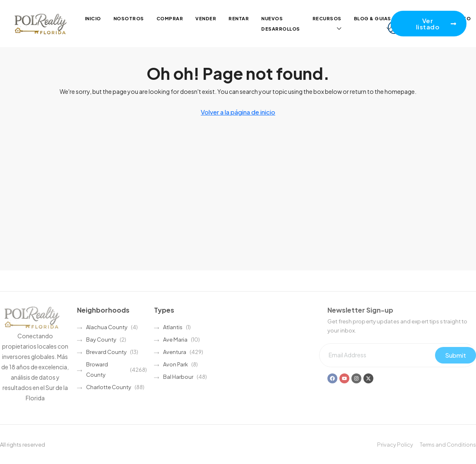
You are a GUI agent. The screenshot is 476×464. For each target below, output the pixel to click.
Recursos (327, 18)
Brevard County (106, 352)
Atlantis (173, 327)
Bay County (101, 340)
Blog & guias (373, 18)
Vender (206, 18)
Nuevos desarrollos (281, 24)
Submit (456, 355)
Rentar (239, 18)
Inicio (93, 18)
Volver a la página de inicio (238, 112)
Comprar (170, 18)
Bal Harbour (178, 377)
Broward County (97, 370)
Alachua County (107, 327)
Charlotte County (109, 387)
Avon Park (175, 364)
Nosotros (129, 18)
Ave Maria (175, 340)
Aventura (175, 352)
